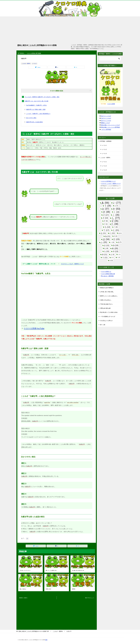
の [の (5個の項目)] (116, 236)
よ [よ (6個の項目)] (112, 254)
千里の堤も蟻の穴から (106, 304)
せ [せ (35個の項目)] (115, 221)
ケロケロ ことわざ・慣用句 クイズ (72, 264)
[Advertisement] (70, 30)
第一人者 (103, 325)
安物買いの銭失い (24, 598)
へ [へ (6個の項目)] (112, 242)
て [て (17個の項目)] (106, 230)
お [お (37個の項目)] (106, 209)
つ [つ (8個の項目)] (116, 227)
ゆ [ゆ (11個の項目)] (104, 254)
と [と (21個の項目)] (116, 230)
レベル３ (104, 153)
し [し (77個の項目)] (116, 218)
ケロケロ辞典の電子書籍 (34, 53)
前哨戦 (74, 589)
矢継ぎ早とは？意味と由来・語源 (36, 109)
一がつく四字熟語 (106, 129)
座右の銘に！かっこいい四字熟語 (110, 127)
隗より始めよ (23, 589)
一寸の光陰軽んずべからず (108, 316)
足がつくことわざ (106, 121)
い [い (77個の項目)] (117, 203)
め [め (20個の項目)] (115, 248)
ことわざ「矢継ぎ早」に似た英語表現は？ (38, 114)
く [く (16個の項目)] (117, 212)
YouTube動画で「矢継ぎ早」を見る (36, 105)
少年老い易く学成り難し (107, 292)
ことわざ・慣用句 (26, 64)
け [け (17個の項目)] (106, 215)
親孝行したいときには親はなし (109, 296)
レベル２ (34, 64)
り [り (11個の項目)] (105, 257)
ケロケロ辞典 (111, 104)
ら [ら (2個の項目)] (119, 254)
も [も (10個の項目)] (107, 251)
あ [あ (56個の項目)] (105, 203)
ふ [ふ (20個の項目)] (104, 242)
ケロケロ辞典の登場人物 (108, 274)
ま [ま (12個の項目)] (107, 245)
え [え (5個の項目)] (116, 206)
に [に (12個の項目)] (112, 233)
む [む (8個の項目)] (106, 248)
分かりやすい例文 (31, 118)
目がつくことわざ (106, 116)
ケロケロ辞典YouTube (34, 328)
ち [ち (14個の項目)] (107, 227)
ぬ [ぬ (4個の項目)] (120, 233)
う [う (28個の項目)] (108, 206)
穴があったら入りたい (25, 570)
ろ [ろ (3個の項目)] (119, 257)
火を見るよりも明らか (106, 321)
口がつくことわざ (106, 118)
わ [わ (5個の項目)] (111, 261)
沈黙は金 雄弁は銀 (105, 308)
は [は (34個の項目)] (106, 239)
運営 (46, 640)
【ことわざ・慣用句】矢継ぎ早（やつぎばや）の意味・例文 (42, 97)
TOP (34, 631)
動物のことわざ (105, 123)
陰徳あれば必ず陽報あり (107, 288)
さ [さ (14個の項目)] (105, 218)
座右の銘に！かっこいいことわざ (110, 125)
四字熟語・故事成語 (106, 141)
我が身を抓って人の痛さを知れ (109, 312)
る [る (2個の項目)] (112, 257)
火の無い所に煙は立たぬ (78, 570)
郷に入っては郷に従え (51, 570)
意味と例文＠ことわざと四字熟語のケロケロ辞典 (37, 45)
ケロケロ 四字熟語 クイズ (108, 181)
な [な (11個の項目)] (103, 233)
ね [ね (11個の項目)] (108, 236)
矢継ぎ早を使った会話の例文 (34, 122)
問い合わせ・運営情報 (107, 276)
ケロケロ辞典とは (106, 272)
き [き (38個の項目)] (106, 212)
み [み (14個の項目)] (116, 245)
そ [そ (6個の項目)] (106, 224)
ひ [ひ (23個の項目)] (116, 239)
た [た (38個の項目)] (115, 224)
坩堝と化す (48, 589)
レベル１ (104, 145)
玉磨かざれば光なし (106, 300)
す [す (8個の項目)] (106, 221)
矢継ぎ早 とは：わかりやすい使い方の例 (37, 101)
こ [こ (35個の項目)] (116, 215)
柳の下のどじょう (90, 598)
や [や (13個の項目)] (115, 251)
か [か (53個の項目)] (117, 209)
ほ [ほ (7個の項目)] (120, 242)
